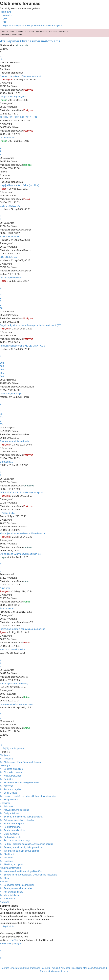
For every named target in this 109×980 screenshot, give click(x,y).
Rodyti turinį (6, 12)
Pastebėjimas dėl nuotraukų (14, 684)
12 (1, 414)
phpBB (13, 940)
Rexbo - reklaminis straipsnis (15, 441)
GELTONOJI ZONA (10, 206)
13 (1, 417)
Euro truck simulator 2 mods (54, 971)
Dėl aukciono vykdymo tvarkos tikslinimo (20, 554)
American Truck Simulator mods (77, 968)
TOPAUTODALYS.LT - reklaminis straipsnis (22, 492)
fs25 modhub (101, 968)
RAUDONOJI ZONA (10, 237)
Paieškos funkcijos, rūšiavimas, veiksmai (20, 76)
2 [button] (1, 56)
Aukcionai (5, 588)
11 (1, 411)
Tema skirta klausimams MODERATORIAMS (22, 346)
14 (1, 421)
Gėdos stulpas (7, 138)
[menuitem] (4, 19)
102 (2, 363)
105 (2, 373)
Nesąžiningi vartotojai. (11, 394)
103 (2, 366)
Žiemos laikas (7, 609)
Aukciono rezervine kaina (13, 649)
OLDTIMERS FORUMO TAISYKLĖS (18, 117)
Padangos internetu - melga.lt (45, 968)
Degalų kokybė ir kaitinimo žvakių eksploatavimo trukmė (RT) (31, 325)
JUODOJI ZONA (8, 257)
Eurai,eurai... (6, 462)
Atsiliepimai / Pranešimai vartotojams (30, 41)
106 (2, 376)
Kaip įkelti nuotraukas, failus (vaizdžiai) (20, 185)
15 (1, 424)
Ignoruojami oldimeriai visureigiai (16, 704)
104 (2, 370)
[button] (1, 59)
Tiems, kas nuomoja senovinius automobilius (22, 629)
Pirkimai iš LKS (8, 513)
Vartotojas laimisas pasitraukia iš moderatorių (23, 533)
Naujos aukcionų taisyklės (13, 97)
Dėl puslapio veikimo (10, 277)
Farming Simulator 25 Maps (15, 968)
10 (1, 308)
